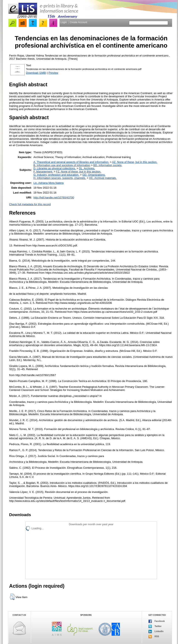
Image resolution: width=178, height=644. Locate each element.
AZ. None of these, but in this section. (135, 162)
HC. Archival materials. (103, 178)
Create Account (78, 22)
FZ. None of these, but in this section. (79, 172)
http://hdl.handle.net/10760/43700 (54, 197)
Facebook (157, 621)
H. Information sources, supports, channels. (60, 178)
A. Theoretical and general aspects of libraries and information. (71, 162)
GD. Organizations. (94, 175)
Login (64, 22)
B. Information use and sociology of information (62, 165)
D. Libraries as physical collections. (55, 168)
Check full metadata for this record (30, 204)
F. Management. (43, 172)
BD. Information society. (108, 165)
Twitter (155, 626)
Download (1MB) (36, 73)
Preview (53, 73)
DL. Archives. (87, 168)
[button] (12, 597)
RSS (154, 637)
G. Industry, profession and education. (56, 175)
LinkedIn (156, 631)
